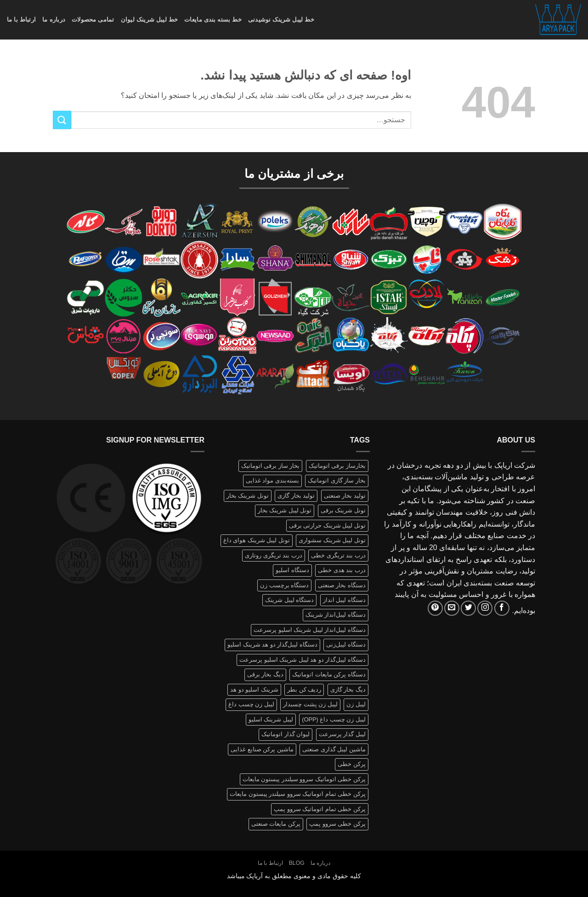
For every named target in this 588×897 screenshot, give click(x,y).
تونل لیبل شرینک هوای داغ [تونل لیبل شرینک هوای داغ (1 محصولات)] (257, 540)
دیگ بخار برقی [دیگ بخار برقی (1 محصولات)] (265, 674)
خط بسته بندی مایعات (213, 20)
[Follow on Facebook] (502, 608)
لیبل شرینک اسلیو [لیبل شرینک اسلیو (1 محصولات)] (271, 719)
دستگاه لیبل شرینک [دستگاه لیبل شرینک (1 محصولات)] (289, 600)
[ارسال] (62, 120)
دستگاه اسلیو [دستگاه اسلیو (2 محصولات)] (292, 570)
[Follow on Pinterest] (435, 608)
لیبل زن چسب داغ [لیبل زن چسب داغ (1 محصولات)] (251, 704)
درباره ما (54, 20)
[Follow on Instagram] (485, 608)
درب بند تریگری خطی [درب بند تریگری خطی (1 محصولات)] (338, 555)
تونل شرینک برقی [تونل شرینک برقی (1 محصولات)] (343, 510)
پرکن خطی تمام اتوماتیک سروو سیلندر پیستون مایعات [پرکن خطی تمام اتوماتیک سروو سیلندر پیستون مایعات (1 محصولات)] (298, 794)
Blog (297, 863)
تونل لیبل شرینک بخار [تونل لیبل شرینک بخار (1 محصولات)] (285, 510)
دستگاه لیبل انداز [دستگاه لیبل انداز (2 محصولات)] (344, 600)
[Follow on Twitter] (468, 608)
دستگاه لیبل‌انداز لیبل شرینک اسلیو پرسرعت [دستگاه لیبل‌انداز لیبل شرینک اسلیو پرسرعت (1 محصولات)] (310, 630)
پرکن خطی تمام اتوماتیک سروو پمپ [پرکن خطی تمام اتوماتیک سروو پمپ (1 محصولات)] (320, 809)
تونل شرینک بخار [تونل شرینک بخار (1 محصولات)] (248, 496)
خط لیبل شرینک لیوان (150, 20)
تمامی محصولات (93, 20)
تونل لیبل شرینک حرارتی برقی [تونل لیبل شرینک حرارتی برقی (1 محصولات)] (327, 525)
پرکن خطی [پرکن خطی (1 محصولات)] (352, 764)
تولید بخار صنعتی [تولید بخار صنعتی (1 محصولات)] (345, 496)
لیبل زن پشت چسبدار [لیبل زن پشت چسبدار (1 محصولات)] (310, 704)
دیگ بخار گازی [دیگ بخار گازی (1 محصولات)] (348, 690)
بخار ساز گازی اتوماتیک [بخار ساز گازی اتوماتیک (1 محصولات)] (337, 480)
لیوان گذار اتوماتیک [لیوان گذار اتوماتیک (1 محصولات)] (286, 734)
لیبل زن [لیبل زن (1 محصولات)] (356, 704)
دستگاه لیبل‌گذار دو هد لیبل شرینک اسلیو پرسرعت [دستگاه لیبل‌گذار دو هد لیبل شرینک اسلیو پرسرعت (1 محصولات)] (302, 660)
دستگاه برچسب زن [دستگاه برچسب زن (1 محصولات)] (284, 585)
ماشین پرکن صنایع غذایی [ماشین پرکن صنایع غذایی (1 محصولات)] (262, 749)
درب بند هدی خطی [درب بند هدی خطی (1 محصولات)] (342, 570)
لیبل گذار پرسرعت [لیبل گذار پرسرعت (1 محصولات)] (342, 734)
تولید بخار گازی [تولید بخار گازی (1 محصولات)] (296, 496)
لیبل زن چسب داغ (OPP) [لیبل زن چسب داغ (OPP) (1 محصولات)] (334, 719)
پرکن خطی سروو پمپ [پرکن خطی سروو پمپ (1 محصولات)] (337, 824)
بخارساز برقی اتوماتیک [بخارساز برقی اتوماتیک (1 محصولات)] (337, 466)
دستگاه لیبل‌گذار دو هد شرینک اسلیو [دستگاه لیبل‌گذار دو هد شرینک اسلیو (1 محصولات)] (272, 644)
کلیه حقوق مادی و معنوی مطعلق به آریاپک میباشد (294, 876)
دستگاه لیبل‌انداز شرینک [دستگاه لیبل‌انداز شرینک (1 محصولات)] (336, 615)
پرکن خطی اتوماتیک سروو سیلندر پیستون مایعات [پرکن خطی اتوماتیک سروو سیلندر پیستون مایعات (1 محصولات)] (304, 779)
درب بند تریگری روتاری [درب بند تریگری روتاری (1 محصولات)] (274, 555)
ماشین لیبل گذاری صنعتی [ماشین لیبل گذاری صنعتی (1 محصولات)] (334, 749)
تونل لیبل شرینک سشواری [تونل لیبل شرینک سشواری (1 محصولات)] (332, 540)
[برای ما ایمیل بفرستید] (452, 608)
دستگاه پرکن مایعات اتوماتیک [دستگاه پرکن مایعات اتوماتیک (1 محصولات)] (329, 674)
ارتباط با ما (21, 20)
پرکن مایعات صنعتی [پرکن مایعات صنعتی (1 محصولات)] (276, 824)
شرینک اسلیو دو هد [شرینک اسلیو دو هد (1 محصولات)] (254, 690)
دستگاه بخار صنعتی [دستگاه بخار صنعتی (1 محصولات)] (342, 585)
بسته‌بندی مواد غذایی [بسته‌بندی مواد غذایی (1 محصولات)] (272, 480)
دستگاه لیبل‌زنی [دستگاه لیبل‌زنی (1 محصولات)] (346, 644)
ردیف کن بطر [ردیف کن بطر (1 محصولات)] (304, 690)
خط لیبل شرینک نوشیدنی (281, 20)
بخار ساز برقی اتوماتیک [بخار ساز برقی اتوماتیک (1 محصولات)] (271, 466)
